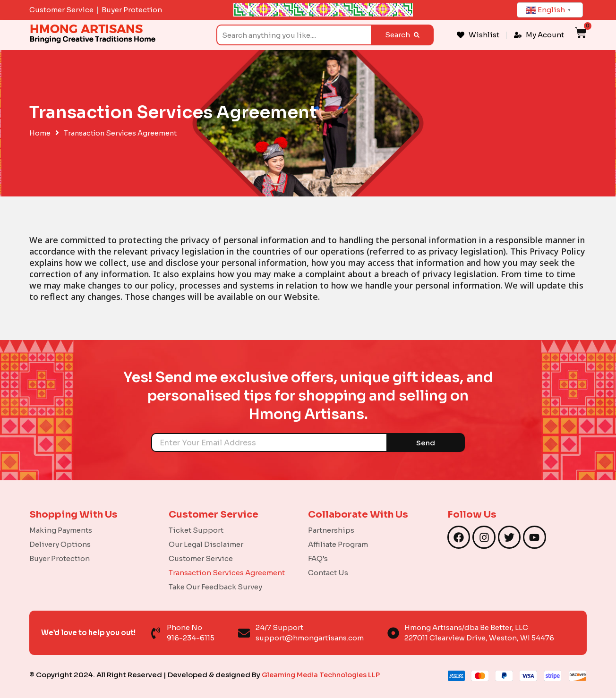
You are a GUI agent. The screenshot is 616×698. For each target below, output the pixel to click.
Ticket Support (196, 530)
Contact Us (328, 573)
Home (40, 133)
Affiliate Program (338, 544)
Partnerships (331, 530)
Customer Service (201, 558)
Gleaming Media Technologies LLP (323, 675)
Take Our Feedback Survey (215, 587)
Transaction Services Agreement (227, 573)
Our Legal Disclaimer (206, 544)
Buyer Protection (60, 558)
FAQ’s (318, 558)
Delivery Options (60, 544)
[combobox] (294, 35)
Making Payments (61, 530)
